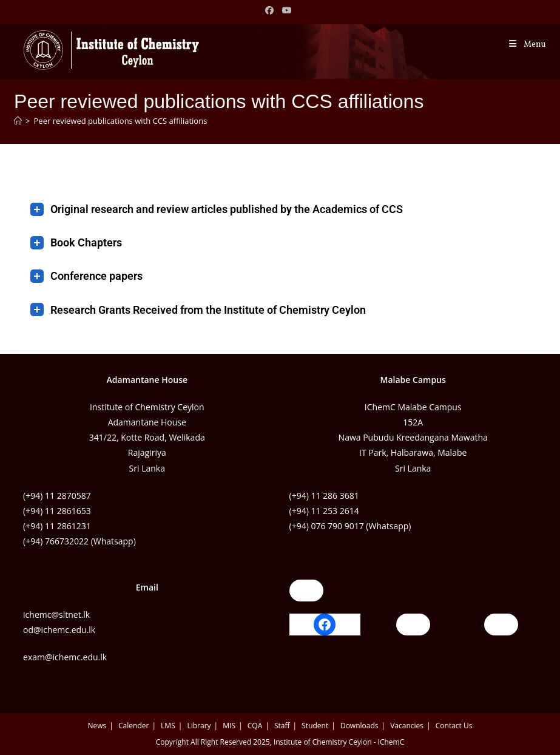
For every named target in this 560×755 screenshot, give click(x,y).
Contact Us (454, 726)
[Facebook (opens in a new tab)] (271, 10)
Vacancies (407, 726)
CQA (255, 726)
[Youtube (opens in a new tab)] (288, 10)
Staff (282, 726)
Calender (133, 726)
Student (315, 726)
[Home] (18, 121)
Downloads (359, 726)
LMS (168, 726)
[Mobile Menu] (527, 45)
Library (199, 726)
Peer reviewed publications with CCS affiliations (121, 121)
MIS (229, 726)
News (97, 726)
